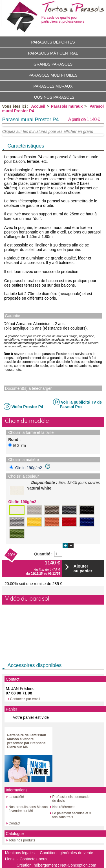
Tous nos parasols (53, 97)
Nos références (64, 807)
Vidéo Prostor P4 (27, 407)
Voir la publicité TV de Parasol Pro (81, 404)
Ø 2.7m (19, 445)
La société (16, 797)
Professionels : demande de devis (71, 799)
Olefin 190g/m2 (32, 468)
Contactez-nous (34, 859)
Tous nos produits (22, 840)
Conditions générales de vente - (68, 853)
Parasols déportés (53, 42)
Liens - (12, 859)
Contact (15, 823)
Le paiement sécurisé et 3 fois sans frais (72, 815)
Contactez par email (25, 699)
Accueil (38, 106)
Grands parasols (53, 64)
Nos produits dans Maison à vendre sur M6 (28, 809)
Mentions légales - (22, 853)
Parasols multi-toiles (53, 75)
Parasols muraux (53, 86)
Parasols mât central (53, 53)
